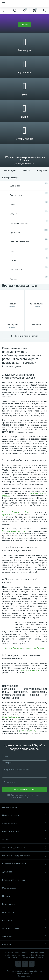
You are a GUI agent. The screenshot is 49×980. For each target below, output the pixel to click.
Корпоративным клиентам (24, 864)
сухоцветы (7, 514)
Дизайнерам (24, 872)
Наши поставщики (24, 815)
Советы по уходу (24, 823)
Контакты (24, 945)
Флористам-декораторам (24, 848)
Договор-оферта (25, 976)
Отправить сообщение (25, 789)
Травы (5, 512)
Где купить (24, 920)
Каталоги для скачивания (24, 880)
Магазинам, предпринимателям (24, 856)
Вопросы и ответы (24, 831)
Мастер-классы (24, 888)
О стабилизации (24, 807)
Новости (24, 896)
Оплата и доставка (24, 928)
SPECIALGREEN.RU (11, 717)
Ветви (27, 512)
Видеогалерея (24, 904)
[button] (24, 24)
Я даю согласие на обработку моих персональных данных (25, 796)
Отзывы (24, 839)
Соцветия (16, 512)
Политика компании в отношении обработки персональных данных (24, 972)
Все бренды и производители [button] (24, 336)
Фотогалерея (24, 912)
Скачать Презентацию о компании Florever (25, 648)
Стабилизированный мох (13, 531)
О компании (24, 936)
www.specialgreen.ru (30, 670)
